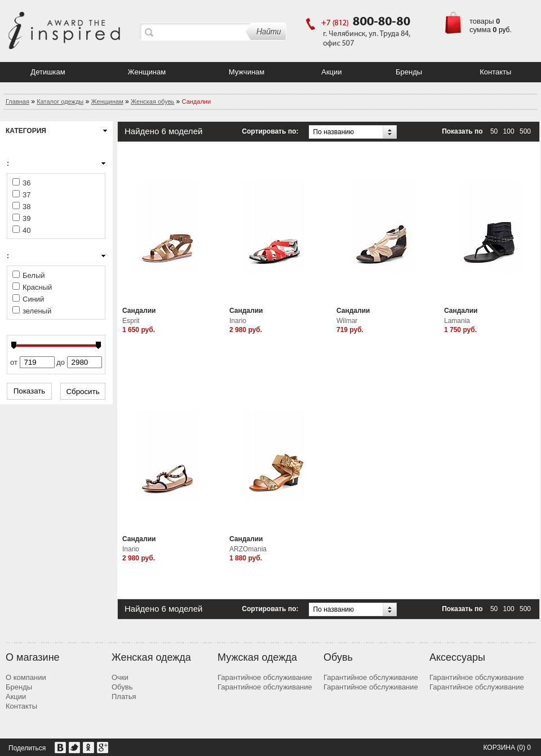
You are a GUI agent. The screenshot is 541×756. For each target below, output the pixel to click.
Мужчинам (247, 72)
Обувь (122, 687)
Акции (331, 72)
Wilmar (347, 321)
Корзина (499, 748)
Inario (238, 321)
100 (509, 131)
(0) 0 (524, 748)
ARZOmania (248, 549)
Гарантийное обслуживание (265, 677)
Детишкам (48, 72)
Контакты (495, 72)
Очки (120, 677)
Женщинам (147, 72)
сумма (480, 30)
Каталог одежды (60, 101)
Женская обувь (152, 101)
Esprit (131, 321)
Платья (124, 697)
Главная (17, 101)
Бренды (409, 72)
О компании (26, 677)
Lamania (457, 321)
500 (525, 131)
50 (494, 131)
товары (482, 21)
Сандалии (139, 311)
